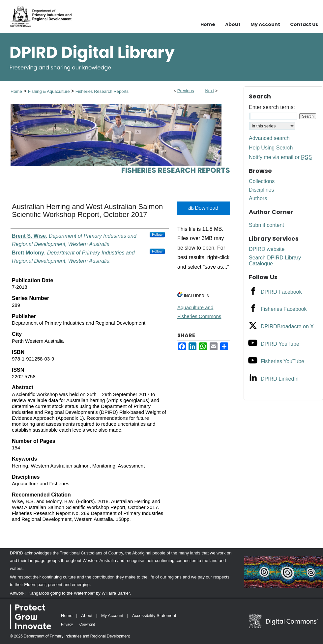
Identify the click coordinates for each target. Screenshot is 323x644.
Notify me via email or (280, 157)
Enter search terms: (272, 107)
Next (209, 91)
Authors (258, 198)
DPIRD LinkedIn (280, 379)
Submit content (266, 225)
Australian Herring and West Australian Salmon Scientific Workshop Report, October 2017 (87, 211)
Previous (186, 91)
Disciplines (261, 190)
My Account (112, 616)
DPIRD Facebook (281, 292)
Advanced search (269, 138)
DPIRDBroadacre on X (287, 326)
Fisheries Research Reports (102, 91)
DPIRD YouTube (280, 344)
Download (204, 208)
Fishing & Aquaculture (49, 91)
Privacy (67, 624)
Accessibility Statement (154, 616)
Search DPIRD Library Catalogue (275, 261)
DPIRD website (267, 249)
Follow (157, 234)
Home (16, 91)
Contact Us (304, 24)
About (87, 616)
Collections (262, 181)
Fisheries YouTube (282, 361)
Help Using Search (271, 148)
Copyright (87, 624)
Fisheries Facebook (284, 309)
